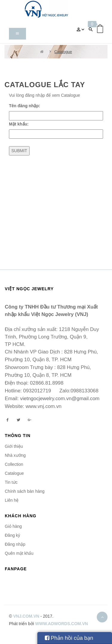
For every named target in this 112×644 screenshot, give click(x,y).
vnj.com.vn (26, 616)
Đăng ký (12, 535)
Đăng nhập (15, 544)
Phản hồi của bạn (69, 638)
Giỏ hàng (13, 526)
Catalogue (63, 52)
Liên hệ (12, 500)
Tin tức (11, 482)
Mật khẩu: (19, 124)
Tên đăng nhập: (24, 106)
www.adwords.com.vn (62, 624)
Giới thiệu (14, 446)
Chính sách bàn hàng (25, 491)
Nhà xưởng (15, 455)
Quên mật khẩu (19, 553)
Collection (14, 464)
